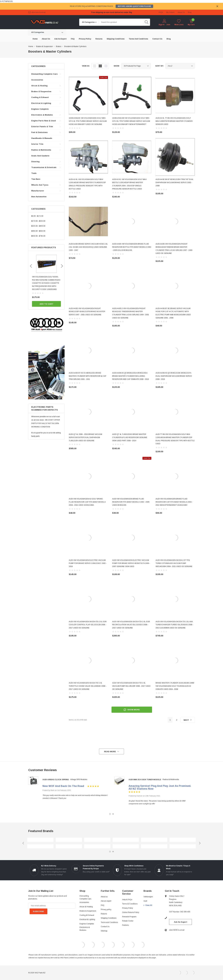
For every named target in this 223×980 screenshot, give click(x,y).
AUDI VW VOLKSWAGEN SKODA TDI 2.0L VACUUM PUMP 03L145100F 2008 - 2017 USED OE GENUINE (131, 686)
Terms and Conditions (109, 922)
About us (104, 897)
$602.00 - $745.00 (38, 236)
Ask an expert (106, 901)
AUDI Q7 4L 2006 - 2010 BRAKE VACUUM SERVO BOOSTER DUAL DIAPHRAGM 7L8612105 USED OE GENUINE (85, 437)
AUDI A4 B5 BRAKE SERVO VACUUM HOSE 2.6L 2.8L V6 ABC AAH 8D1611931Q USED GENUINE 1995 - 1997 (88, 247)
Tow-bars (36, 179)
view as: (86, 66)
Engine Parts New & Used (44, 121)
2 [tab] (113, 814)
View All (149, 905)
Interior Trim (37, 144)
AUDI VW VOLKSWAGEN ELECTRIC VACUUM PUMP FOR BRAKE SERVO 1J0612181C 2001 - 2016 (88, 563)
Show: (117, 66)
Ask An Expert (181, 922)
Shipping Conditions (109, 918)
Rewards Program (129, 917)
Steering (35, 162)
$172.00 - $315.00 (38, 221)
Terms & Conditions (130, 904)
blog (190, 12)
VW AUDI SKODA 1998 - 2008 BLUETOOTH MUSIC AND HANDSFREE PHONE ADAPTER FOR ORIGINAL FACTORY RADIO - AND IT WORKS (46, 283)
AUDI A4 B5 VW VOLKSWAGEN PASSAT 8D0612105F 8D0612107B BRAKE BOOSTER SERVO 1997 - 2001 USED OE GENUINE (87, 312)
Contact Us (105, 927)
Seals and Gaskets (40, 156)
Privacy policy (106, 910)
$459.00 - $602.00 (38, 231)
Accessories (37, 80)
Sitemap (104, 931)
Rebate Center (128, 921)
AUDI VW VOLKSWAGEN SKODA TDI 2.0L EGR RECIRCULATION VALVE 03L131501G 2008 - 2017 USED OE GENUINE (131, 625)
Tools (34, 173)
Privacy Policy (128, 908)
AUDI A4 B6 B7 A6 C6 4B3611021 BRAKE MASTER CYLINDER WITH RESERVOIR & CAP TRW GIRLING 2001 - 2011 (88, 376)
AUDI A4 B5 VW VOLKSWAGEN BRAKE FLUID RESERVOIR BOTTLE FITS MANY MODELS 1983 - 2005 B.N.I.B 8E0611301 (132, 247)
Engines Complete (40, 109)
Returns (104, 914)
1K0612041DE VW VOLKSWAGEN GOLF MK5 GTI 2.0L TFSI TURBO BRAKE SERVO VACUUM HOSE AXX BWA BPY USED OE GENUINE (88, 121)
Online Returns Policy (131, 912)
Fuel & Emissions (39, 132)
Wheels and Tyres (40, 185)
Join (168, 25)
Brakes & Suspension (41, 91)
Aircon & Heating (39, 86)
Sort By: (159, 66)
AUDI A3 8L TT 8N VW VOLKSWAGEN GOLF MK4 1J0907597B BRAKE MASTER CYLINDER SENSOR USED (174, 121)
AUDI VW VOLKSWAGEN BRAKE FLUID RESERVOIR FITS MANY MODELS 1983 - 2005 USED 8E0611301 (131, 502)
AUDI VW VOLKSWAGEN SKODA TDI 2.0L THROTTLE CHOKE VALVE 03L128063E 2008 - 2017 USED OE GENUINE (88, 686)
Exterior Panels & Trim (42, 127)
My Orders (170, 12)
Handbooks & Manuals (42, 138)
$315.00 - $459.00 (38, 226)
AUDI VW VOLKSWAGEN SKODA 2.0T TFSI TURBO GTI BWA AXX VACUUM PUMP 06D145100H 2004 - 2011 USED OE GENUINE (174, 563)
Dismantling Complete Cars (44, 74)
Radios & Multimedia (41, 150)
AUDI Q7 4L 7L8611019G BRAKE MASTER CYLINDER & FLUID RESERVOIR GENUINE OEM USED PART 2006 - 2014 (130, 437)
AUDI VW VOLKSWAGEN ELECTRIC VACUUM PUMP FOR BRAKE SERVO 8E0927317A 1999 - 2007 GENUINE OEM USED (131, 563)
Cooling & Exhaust (40, 97)
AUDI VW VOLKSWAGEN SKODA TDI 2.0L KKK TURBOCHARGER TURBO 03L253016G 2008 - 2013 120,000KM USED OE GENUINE (174, 625)
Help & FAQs (127, 900)
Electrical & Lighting (41, 103)
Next (188, 720)
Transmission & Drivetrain (44, 167)
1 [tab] (110, 814)
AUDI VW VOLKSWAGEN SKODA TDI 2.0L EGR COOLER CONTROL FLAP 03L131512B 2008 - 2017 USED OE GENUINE (88, 625)
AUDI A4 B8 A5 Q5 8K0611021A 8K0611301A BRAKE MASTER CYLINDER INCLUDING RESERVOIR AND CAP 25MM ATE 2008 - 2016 (131, 376)
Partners (125, 925)
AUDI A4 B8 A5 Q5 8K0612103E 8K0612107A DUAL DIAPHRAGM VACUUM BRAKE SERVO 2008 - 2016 (174, 376)
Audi (145, 901)
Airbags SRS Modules (79, 780)
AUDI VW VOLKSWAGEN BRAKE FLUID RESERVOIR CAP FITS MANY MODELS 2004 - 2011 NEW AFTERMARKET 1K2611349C (174, 502)
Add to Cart (46, 304)
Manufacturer (38, 191)
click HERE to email (38, 12)
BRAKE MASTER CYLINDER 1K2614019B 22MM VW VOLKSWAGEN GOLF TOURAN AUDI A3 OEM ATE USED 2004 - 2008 (175, 686)
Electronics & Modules (42, 115)
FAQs (161, 12)
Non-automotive (39, 197)
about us (181, 12)
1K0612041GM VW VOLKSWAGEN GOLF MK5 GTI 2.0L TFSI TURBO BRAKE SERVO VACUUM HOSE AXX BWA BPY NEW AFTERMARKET (131, 121)
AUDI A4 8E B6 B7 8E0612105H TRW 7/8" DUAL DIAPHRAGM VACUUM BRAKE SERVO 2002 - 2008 (175, 183)
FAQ (103, 905)
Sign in (161, 25)
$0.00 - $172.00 (37, 216)
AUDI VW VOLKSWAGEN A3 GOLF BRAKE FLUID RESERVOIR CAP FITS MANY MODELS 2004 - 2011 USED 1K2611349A (87, 502)
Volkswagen (148, 897)
